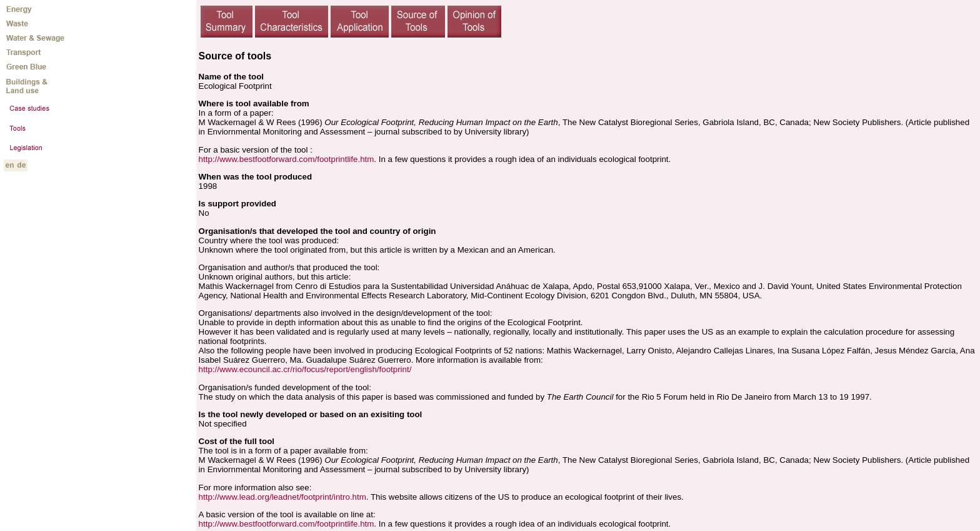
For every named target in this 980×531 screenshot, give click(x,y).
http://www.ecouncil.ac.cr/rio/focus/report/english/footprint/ (305, 369)
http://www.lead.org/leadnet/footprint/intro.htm (282, 497)
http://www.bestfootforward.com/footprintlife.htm (287, 159)
